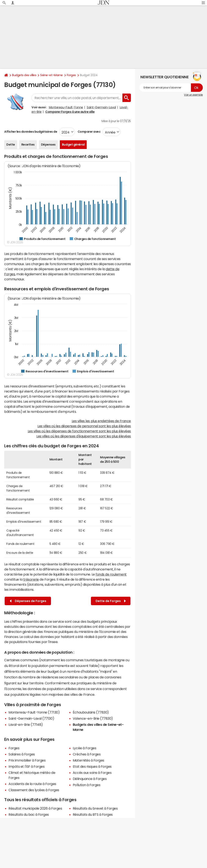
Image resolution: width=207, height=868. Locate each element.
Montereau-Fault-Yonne (66, 107)
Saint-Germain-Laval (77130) (31, 718)
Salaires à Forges (22, 754)
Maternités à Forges (88, 760)
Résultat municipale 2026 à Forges (35, 808)
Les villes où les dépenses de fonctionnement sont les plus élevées (79, 431)
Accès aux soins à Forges (92, 773)
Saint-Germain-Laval (101, 107)
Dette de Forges (111, 601)
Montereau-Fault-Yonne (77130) (34, 712)
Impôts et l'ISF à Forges (26, 766)
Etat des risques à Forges (92, 766)
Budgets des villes (24, 75)
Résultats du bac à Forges (29, 814)
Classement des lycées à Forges (34, 790)
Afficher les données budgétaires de (31, 132)
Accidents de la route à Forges (32, 784)
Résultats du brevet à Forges (95, 808)
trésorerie (31, 579)
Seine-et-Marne (51, 75)
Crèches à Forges (87, 754)
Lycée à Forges (84, 748)
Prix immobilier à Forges (27, 760)
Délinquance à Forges (90, 779)
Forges (71, 75)
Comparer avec (89, 132)
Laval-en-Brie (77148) (26, 725)
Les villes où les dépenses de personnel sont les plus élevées (84, 426)
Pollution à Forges (86, 785)
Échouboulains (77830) (91, 712)
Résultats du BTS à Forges (93, 814)
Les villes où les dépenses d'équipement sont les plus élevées (84, 436)
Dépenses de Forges (28, 601)
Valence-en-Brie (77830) (93, 718)
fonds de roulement (111, 574)
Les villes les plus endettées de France (101, 421)
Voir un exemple (193, 95)
